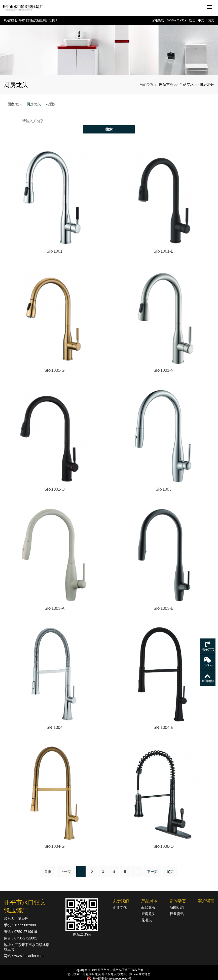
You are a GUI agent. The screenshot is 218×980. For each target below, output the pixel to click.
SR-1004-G (54, 838)
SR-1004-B (163, 719)
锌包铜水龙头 (92, 966)
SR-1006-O (163, 838)
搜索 (198, 121)
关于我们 (121, 892)
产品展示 (187, 84)
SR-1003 (163, 481)
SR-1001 (54, 243)
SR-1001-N (163, 362)
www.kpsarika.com (29, 948)
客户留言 (206, 892)
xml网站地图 (142, 966)
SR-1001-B (163, 243)
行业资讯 (177, 905)
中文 (201, 20)
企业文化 (120, 899)
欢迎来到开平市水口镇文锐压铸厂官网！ (31, 20)
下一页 (152, 863)
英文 (211, 20)
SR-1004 (54, 719)
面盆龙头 (15, 104)
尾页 (170, 863)
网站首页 (166, 84)
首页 (48, 863)
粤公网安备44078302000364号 (112, 970)
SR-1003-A (54, 600)
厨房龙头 (207, 84)
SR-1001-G (54, 362)
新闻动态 (178, 892)
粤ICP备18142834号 (109, 975)
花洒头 (51, 104)
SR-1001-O (54, 481)
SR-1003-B (163, 600)
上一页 (66, 863)
